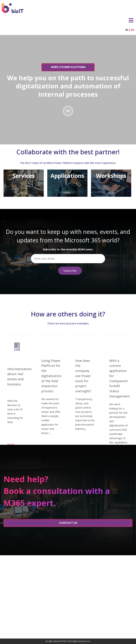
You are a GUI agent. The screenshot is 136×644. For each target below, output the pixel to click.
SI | (130, 30)
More (11, 444)
